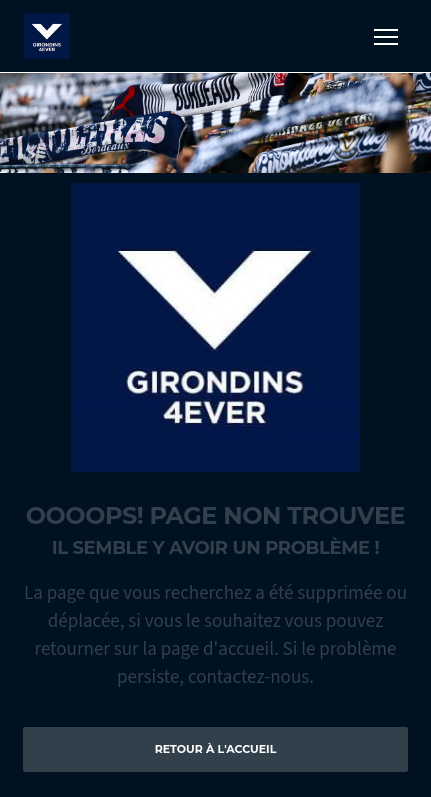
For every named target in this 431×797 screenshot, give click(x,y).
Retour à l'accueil (216, 749)
